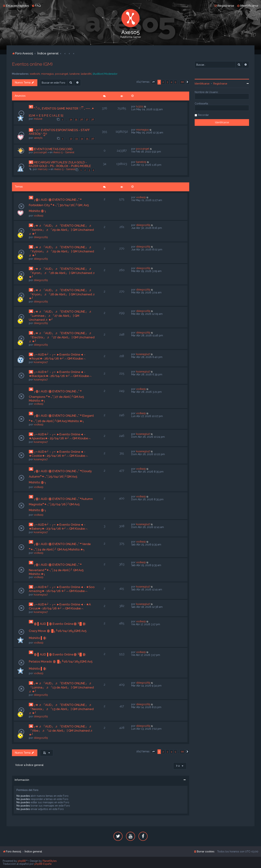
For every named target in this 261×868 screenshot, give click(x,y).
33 (76, 139)
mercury (43, 169)
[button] (154, 82)
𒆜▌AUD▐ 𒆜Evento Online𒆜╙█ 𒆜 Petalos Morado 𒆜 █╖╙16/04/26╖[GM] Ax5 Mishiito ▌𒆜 (61, 661)
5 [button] (175, 82)
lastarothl (86, 74)
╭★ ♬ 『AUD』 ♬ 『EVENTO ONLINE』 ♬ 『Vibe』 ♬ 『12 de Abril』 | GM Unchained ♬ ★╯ (61, 730)
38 (93, 119)
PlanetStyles (50, 861)
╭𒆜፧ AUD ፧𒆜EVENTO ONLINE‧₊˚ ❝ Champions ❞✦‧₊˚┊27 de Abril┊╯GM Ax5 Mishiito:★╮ (56, 396)
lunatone (74, 74)
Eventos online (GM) (32, 64)
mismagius (47, 74)
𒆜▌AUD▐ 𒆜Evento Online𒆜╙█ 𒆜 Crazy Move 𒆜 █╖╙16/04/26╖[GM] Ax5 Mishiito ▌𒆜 (58, 631)
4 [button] (171, 82)
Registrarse (220, 84)
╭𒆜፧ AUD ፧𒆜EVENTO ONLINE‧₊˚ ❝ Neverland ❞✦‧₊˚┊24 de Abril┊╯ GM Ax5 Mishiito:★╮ (56, 569)
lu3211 (140, 106)
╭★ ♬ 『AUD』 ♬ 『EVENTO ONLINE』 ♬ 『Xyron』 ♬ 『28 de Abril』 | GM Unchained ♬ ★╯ (62, 273)
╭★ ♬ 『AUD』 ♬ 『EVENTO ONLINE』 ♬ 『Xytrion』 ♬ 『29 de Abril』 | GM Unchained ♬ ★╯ (61, 251)
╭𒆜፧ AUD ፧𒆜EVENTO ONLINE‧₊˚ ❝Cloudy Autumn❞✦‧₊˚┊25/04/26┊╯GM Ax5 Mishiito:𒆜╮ (60, 477)
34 (71, 119)
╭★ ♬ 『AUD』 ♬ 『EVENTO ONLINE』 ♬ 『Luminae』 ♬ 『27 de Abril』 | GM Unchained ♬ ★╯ (60, 316)
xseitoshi (35, 74)
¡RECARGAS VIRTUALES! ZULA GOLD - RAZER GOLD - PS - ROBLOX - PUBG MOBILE (60, 164)
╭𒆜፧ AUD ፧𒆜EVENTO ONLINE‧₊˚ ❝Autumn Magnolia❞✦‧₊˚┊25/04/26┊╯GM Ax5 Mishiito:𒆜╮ (61, 504)
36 (81, 119)
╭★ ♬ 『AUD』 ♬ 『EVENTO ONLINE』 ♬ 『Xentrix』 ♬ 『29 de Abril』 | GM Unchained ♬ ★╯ (61, 230)
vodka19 (39, 216)
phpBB (22, 861)
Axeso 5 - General (64, 152)
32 (71, 139)
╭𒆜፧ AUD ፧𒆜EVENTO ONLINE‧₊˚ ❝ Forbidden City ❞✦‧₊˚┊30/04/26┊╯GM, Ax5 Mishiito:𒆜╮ (59, 205)
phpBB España (43, 864)
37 (87, 119)
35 (76, 119)
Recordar (203, 115)
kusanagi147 (41, 362)
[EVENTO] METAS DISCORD (53, 149)
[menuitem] (36, 6)
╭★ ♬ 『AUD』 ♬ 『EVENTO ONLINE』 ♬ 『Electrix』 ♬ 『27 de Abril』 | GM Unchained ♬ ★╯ (62, 337)
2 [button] (163, 82)
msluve (38, 119)
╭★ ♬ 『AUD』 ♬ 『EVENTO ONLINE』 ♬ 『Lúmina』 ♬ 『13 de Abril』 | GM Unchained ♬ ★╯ (61, 687)
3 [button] (167, 82)
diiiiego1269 (41, 237)
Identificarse (202, 84)
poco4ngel (62, 74)
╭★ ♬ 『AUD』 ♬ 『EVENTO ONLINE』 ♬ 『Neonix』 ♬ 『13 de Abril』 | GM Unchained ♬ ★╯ (61, 709)
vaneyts (38, 138)
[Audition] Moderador (105, 74)
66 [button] (182, 82)
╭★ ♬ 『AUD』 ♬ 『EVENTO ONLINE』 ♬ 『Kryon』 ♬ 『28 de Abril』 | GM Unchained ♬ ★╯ (62, 294)
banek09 (141, 162)
